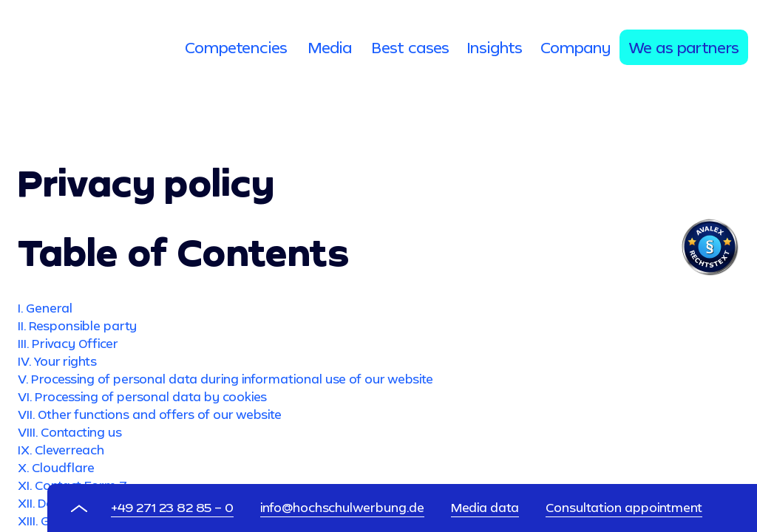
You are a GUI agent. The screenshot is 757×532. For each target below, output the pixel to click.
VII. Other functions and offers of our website (150, 414)
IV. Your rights (57, 361)
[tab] (236, 47)
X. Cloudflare (56, 467)
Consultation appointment (624, 507)
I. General (45, 308)
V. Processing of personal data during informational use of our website (225, 379)
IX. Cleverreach (61, 450)
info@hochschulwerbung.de (342, 507)
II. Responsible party (77, 325)
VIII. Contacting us (70, 432)
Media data (485, 507)
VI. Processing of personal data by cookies (142, 396)
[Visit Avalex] (710, 272)
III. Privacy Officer (68, 343)
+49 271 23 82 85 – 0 (172, 507)
